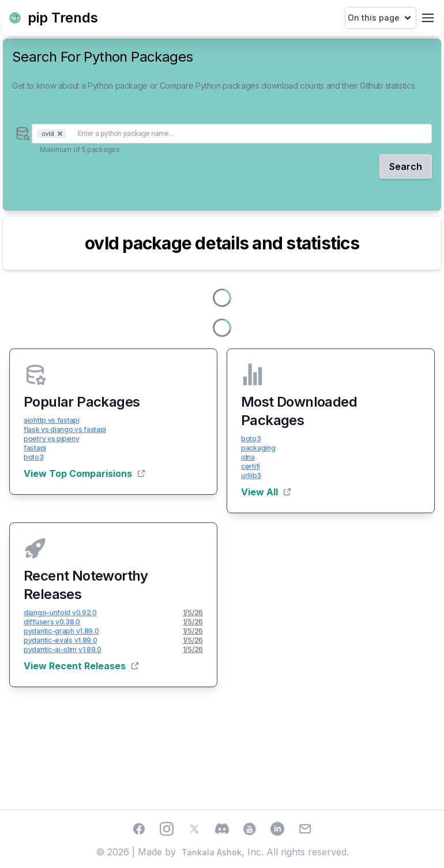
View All (266, 492)
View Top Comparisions (84, 473)
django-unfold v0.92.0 (60, 613)
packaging (258, 448)
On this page (381, 18)
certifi (251, 466)
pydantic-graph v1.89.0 (61, 631)
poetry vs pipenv (51, 439)
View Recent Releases (81, 666)
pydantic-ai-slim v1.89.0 (63, 649)
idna (248, 457)
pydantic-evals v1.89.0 (60, 640)
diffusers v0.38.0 (52, 622)
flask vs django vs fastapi (65, 429)
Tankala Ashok (212, 852)
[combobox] (232, 134)
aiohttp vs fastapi (52, 420)
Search (406, 166)
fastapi (35, 448)
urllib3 (251, 475)
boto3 (34, 457)
